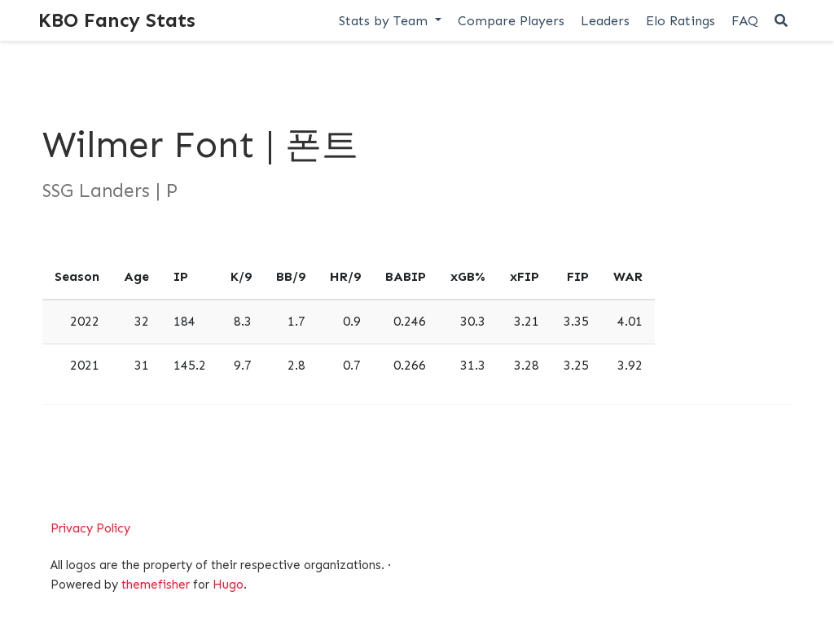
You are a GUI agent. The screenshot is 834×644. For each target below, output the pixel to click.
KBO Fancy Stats (117, 20)
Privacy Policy (90, 528)
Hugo (228, 585)
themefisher (156, 585)
